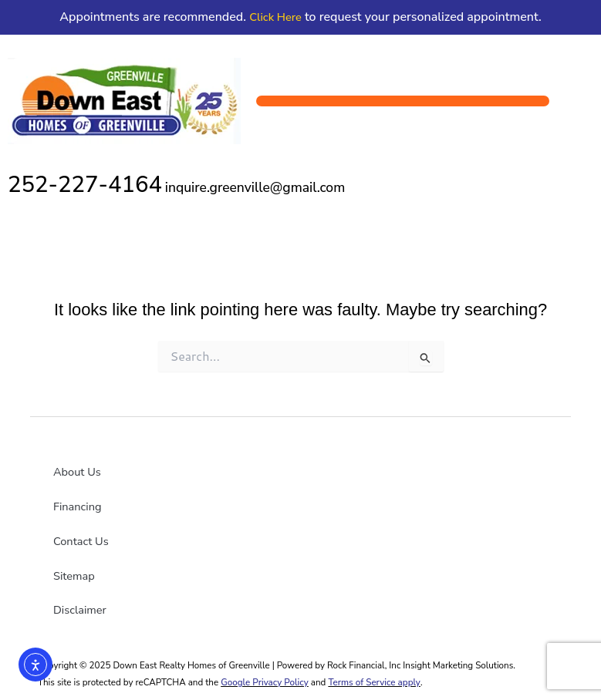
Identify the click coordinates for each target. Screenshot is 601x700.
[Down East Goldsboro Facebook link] (145, 535)
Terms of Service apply (374, 682)
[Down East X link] (196, 535)
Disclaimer (80, 610)
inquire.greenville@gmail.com (255, 187)
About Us (77, 472)
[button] (403, 101)
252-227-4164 (85, 184)
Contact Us (81, 541)
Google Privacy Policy (265, 682)
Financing (78, 506)
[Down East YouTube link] (171, 535)
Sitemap (74, 576)
